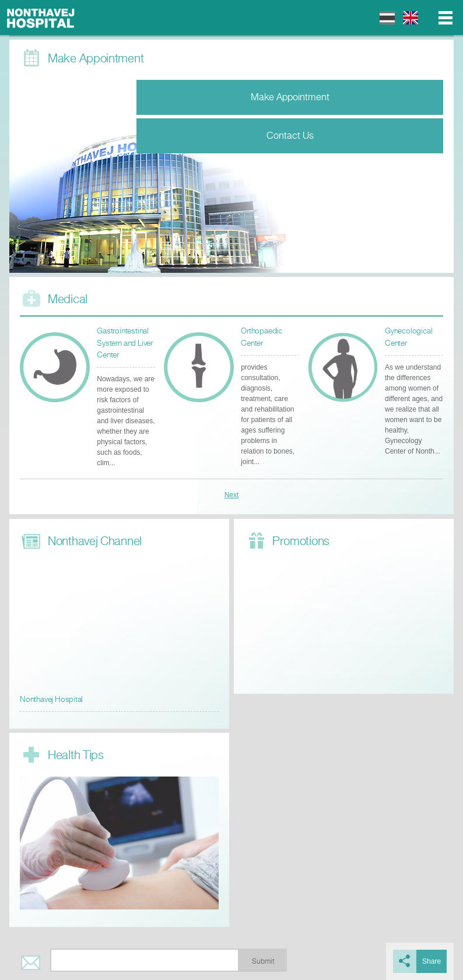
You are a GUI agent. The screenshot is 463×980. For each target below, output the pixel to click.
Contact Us (290, 136)
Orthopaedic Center (262, 337)
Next (232, 495)
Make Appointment (290, 97)
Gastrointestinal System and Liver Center (125, 343)
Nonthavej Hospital (41, 17)
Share (432, 961)
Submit (263, 961)
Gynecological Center (408, 337)
